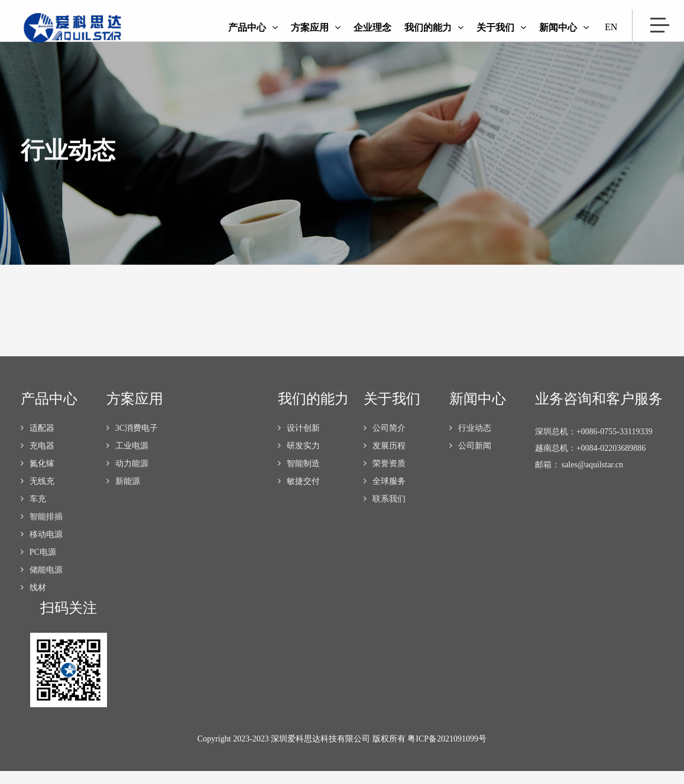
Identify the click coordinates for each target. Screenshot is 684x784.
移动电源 (42, 547)
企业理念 (372, 27)
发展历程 (385, 459)
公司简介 (385, 441)
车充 (33, 512)
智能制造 (299, 476)
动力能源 (127, 476)
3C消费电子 (132, 441)
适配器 (38, 441)
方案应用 (316, 27)
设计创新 (299, 441)
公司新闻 (470, 459)
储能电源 (42, 583)
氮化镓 (38, 476)
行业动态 (470, 441)
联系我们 (385, 512)
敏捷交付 (299, 494)
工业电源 (127, 459)
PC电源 (38, 565)
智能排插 (42, 530)
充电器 (38, 459)
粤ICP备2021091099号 (447, 752)
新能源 (123, 494)
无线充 (38, 494)
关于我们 (501, 27)
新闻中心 (564, 27)
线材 (33, 601)
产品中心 (253, 27)
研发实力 (299, 459)
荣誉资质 (385, 476)
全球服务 (385, 494)
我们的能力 (434, 27)
